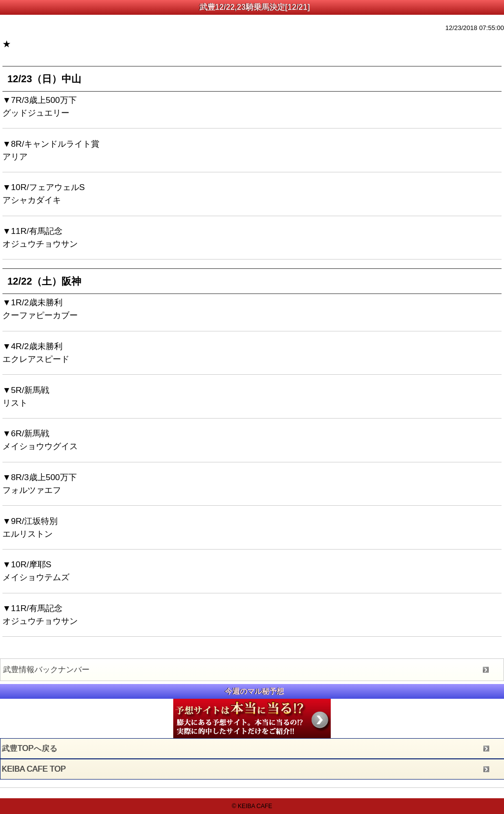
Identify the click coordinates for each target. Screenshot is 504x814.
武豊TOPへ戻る (30, 748)
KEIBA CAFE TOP (34, 769)
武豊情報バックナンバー (46, 669)
